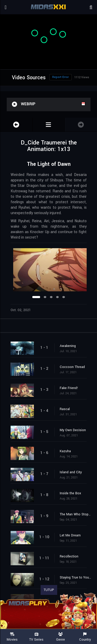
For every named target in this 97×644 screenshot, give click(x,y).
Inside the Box (70, 493)
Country (85, 637)
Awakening (68, 346)
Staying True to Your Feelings (76, 577)
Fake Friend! (69, 388)
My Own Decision (73, 430)
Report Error (61, 77)
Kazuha (65, 451)
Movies (12, 637)
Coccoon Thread (72, 367)
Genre (61, 637)
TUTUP (49, 590)
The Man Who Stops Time (76, 514)
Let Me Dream (70, 535)
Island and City (71, 472)
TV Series (36, 637)
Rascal (65, 409)
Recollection (69, 556)
